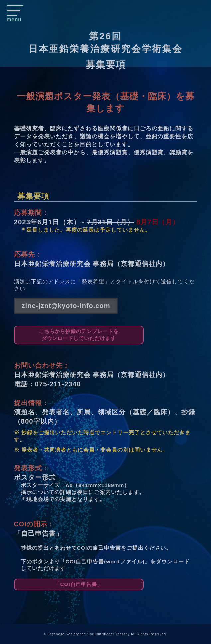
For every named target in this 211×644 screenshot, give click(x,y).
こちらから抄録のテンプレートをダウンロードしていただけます (79, 335)
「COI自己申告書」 (78, 584)
